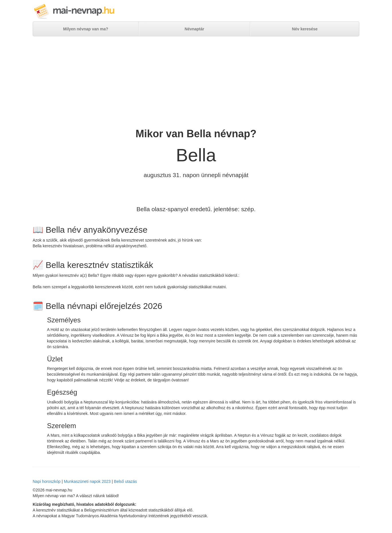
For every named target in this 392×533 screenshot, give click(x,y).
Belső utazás (126, 481)
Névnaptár (194, 29)
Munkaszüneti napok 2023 (87, 481)
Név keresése (305, 29)
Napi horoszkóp (47, 481)
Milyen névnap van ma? (86, 29)
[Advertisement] (196, 82)
